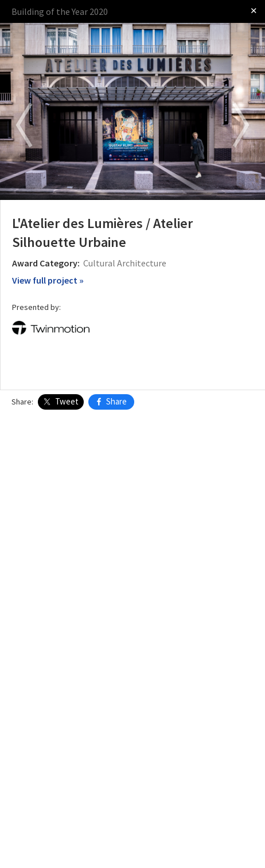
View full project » (48, 280)
